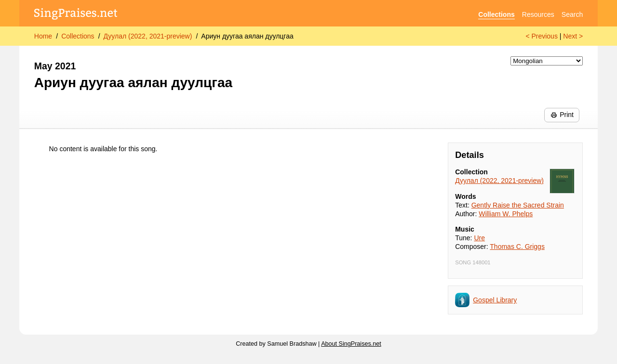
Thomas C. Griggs (517, 247)
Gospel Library (495, 300)
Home (43, 36)
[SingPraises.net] (76, 15)
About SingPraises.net (351, 344)
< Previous (542, 36)
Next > (573, 36)
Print (562, 115)
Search (572, 14)
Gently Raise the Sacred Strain (518, 205)
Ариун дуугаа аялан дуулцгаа (247, 36)
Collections (496, 14)
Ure (479, 238)
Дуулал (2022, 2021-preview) (148, 36)
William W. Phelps (506, 214)
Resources (538, 14)
